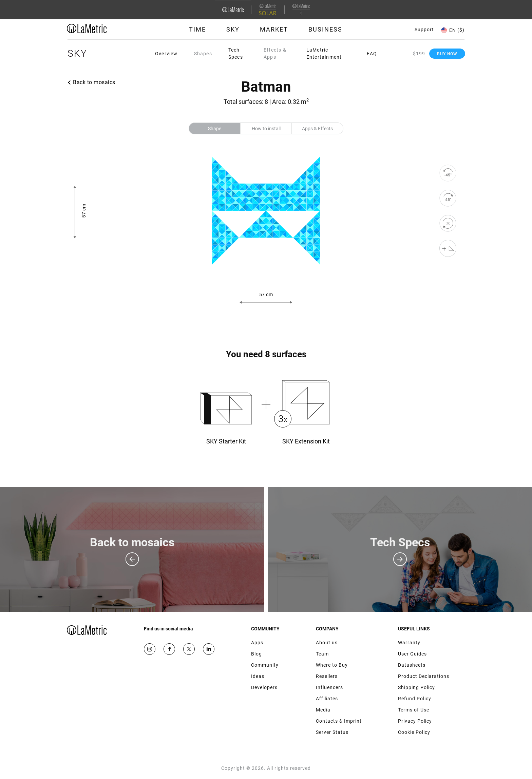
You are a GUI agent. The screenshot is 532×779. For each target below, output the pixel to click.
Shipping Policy (416, 687)
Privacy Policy (415, 721)
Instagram (150, 649)
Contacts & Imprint (339, 721)
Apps (257, 643)
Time (197, 29)
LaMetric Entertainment (324, 53)
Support (424, 30)
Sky (233, 29)
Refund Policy (415, 699)
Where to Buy (332, 665)
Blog (256, 654)
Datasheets (412, 665)
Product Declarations (424, 676)
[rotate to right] (448, 198)
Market (274, 29)
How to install (266, 129)
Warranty (409, 643)
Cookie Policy (414, 732)
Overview (166, 54)
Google (209, 649)
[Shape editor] (448, 248)
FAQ (372, 54)
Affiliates (327, 699)
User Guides (412, 654)
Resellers (327, 676)
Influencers (329, 687)
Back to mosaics (94, 82)
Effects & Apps (275, 53)
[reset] (448, 223)
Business (325, 29)
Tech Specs (236, 53)
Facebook (169, 649)
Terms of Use (414, 710)
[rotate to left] (448, 173)
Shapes (203, 54)
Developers (264, 687)
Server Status (332, 732)
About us (327, 643)
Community (265, 665)
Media (323, 710)
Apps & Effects (317, 129)
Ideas (258, 676)
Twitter (189, 649)
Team (322, 654)
